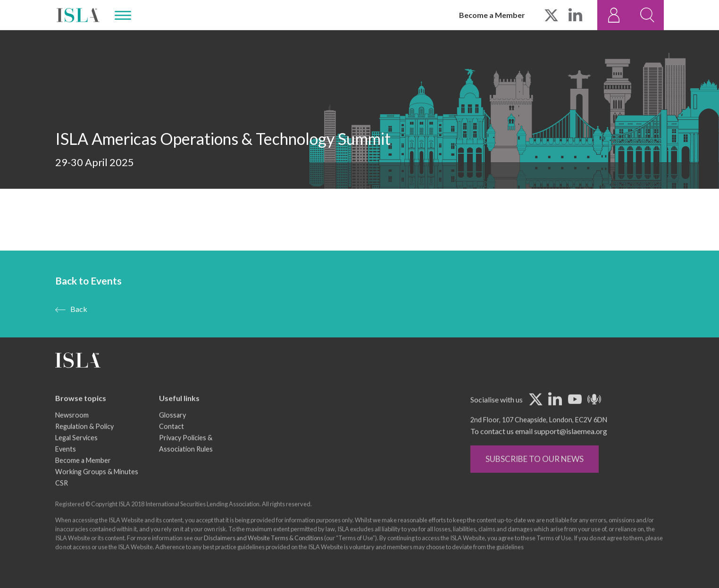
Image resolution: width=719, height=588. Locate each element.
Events (66, 464)
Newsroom (72, 430)
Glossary (172, 430)
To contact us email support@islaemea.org (539, 446)
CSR (62, 498)
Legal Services (76, 453)
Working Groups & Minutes (97, 487)
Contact (171, 441)
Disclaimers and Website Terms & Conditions (263, 553)
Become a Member (492, 15)
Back (79, 309)
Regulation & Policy (84, 441)
